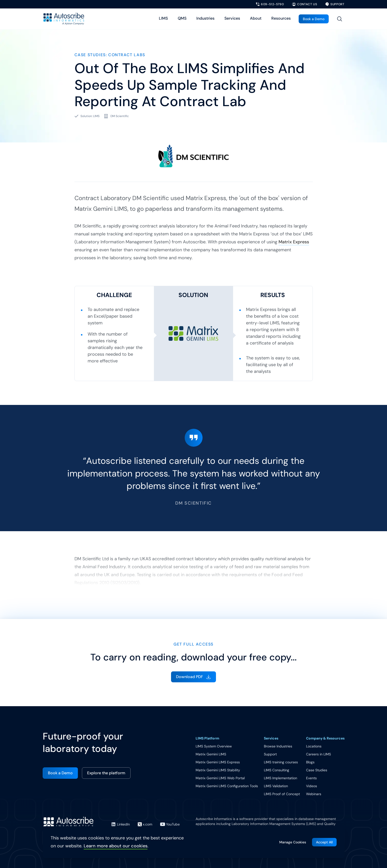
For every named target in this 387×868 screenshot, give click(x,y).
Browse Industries (278, 746)
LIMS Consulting (277, 770)
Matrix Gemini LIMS (211, 754)
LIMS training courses (281, 762)
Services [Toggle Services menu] (232, 18)
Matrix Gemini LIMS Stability (218, 770)
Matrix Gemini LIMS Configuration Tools (227, 786)
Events (311, 778)
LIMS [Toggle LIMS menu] (163, 18)
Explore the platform (106, 773)
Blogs (310, 762)
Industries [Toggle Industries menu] (205, 18)
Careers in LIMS (318, 754)
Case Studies (317, 770)
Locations (314, 746)
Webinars (314, 794)
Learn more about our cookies (116, 846)
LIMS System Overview (214, 746)
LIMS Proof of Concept (282, 794)
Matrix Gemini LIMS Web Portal (220, 778)
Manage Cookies (293, 842)
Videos (312, 786)
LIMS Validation (276, 786)
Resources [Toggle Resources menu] (281, 18)
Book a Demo (314, 19)
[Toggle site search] (340, 19)
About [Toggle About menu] (256, 18)
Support (270, 754)
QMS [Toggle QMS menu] (182, 18)
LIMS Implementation (281, 778)
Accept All (324, 842)
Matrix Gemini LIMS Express (218, 762)
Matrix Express (294, 242)
